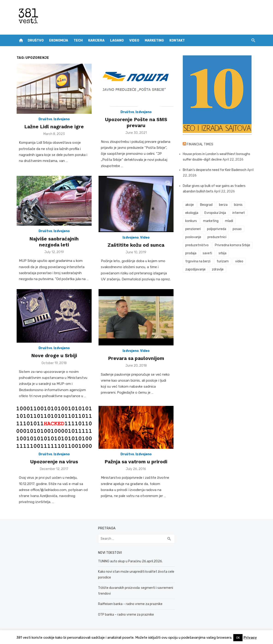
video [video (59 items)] (239, 261)
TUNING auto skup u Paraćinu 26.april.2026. (130, 561)
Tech (78, 40)
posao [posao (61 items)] (237, 229)
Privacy (250, 638)
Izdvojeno (62, 119)
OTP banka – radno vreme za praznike (126, 615)
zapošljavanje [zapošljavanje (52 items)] (195, 269)
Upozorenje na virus (54, 462)
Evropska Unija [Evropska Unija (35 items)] (215, 213)
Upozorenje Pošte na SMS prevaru (136, 122)
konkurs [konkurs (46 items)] (191, 221)
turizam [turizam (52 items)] (223, 261)
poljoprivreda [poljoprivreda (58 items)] (217, 229)
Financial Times (200, 144)
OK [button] (238, 638)
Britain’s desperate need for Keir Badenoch (215, 170)
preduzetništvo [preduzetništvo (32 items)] (197, 245)
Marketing (154, 40)
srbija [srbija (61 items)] (222, 253)
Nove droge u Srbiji (54, 355)
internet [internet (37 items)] (239, 213)
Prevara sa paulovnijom (136, 358)
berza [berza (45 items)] (223, 205)
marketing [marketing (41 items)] (211, 221)
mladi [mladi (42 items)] (229, 221)
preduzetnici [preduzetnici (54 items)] (217, 237)
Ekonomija (59, 40)
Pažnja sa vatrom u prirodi (136, 462)
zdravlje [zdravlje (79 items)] (218, 269)
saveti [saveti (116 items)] (207, 253)
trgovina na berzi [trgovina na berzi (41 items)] (198, 261)
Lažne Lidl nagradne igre (54, 127)
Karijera (96, 40)
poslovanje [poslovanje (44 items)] (193, 237)
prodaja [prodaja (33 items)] (191, 253)
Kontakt (177, 40)
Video (134, 40)
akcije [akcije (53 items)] (190, 205)
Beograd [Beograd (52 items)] (206, 205)
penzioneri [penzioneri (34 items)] (193, 229)
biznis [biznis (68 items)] (238, 205)
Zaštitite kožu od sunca (136, 245)
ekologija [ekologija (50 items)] (192, 213)
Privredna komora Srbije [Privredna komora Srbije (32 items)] (232, 245)
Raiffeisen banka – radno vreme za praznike (130, 604)
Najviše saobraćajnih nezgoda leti (54, 242)
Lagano (117, 40)
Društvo (36, 40)
